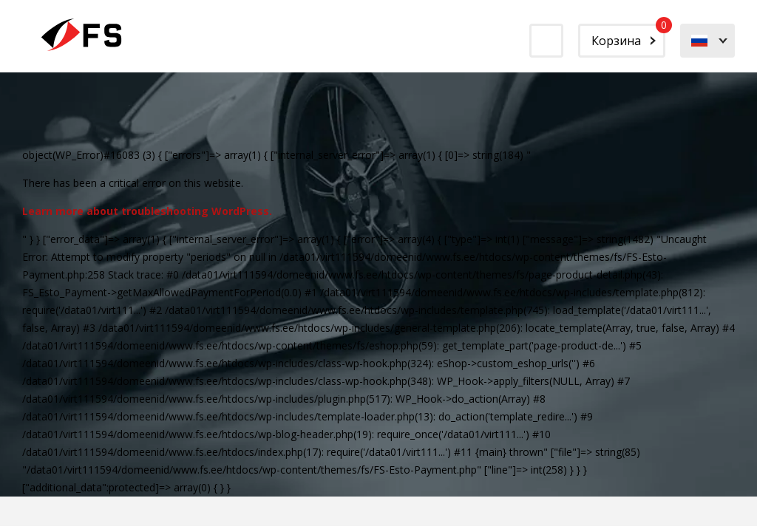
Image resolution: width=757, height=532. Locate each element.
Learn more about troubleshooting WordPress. (147, 211)
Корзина (628, 36)
